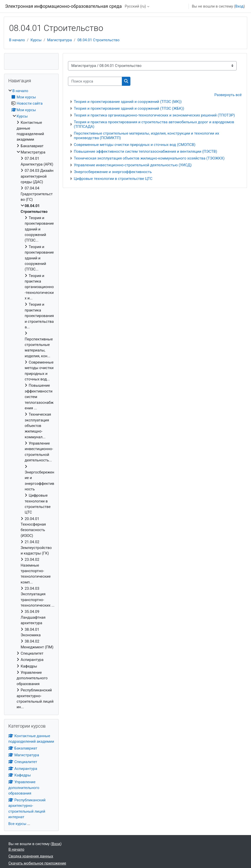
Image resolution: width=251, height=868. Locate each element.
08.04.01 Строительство (98, 40)
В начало (17, 40)
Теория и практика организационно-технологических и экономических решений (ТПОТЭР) (154, 115)
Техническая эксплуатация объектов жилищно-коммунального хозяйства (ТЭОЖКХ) (149, 158)
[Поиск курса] (95, 81)
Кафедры (20, 775)
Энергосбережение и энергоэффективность (113, 172)
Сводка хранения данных (31, 856)
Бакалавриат (23, 748)
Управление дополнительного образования (24, 788)
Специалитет (23, 762)
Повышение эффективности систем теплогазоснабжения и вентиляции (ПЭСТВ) (145, 151)
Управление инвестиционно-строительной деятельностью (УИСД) (133, 165)
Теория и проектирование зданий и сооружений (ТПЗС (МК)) (128, 102)
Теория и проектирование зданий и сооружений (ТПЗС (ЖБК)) (129, 108)
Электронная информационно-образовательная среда (63, 6)
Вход (239, 6)
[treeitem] (31, 399)
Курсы (36, 40)
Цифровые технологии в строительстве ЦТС (113, 179)
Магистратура (59, 40)
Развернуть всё (228, 95)
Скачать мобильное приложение (37, 863)
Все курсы (17, 824)
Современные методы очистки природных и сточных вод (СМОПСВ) (135, 145)
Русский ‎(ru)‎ (135, 6)
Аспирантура (23, 769)
